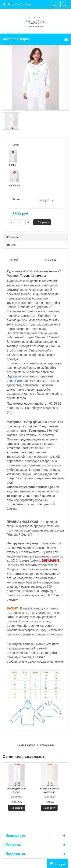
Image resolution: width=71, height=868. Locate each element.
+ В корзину (42, 222)
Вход (11, 4)
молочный (14, 178)
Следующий (47, 745)
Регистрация (25, 4)
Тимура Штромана (33, 276)
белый (13, 158)
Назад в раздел (26, 745)
